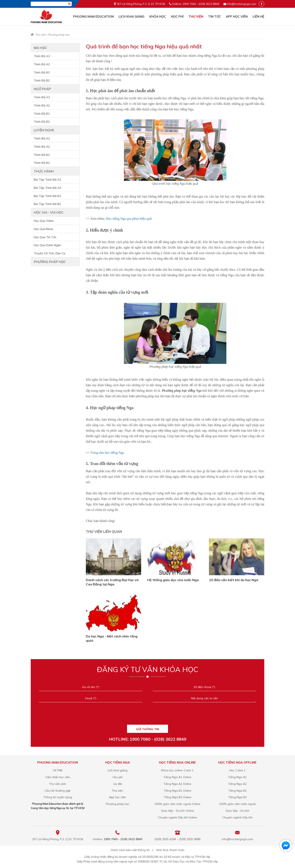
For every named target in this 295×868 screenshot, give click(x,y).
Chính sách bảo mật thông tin (130, 850)
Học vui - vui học (49, 212)
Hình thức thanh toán (170, 850)
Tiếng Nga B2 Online (178, 797)
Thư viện (196, 16)
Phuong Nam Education (93, 16)
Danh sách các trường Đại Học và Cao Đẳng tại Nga (112, 582)
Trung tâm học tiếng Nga (107, 453)
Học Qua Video (44, 221)
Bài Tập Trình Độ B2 (47, 204)
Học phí (177, 16)
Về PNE (58, 770)
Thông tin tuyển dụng (58, 797)
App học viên (237, 16)
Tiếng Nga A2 (237, 784)
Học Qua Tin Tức (45, 237)
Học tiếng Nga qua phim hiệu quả (129, 219)
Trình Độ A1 (42, 56)
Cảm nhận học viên (58, 777)
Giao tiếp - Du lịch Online (178, 811)
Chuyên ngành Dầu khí (237, 817)
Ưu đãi (118, 784)
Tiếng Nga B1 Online (178, 791)
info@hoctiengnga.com (241, 4)
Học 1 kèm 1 (237, 770)
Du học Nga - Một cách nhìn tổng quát (112, 638)
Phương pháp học (59, 35)
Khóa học (158, 16)
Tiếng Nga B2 (237, 797)
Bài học (40, 48)
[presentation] (147, 715)
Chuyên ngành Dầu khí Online (178, 817)
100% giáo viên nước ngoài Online (177, 804)
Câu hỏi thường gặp (58, 791)
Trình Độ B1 (42, 72)
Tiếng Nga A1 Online (177, 777)
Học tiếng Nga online (177, 762)
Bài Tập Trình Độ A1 (47, 180)
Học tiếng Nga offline (237, 762)
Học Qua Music (44, 229)
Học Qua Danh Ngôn (47, 245)
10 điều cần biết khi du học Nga (234, 580)
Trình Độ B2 (42, 80)
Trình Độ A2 (42, 64)
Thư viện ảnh (58, 784)
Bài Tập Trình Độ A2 (47, 188)
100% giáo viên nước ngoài (237, 804)
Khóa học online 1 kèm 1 (177, 770)
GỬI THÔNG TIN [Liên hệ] (148, 729)
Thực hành (44, 171)
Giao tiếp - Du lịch (237, 811)
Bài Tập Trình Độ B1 (47, 196)
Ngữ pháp (42, 89)
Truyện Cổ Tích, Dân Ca (49, 253)
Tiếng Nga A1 (237, 777)
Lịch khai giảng (132, 16)
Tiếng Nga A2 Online (177, 784)
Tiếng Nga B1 (237, 791)
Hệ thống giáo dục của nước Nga (173, 580)
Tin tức (214, 16)
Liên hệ (258, 16)
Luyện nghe (44, 130)
